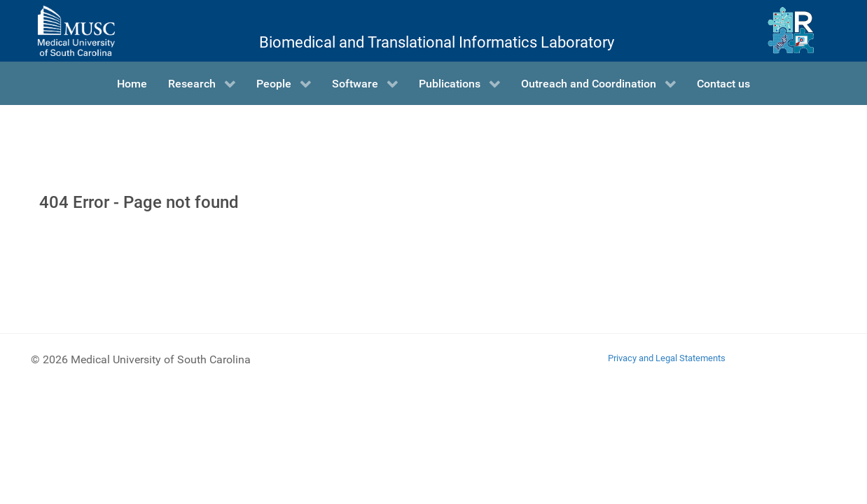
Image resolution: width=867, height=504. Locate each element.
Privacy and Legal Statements (667, 358)
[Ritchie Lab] (791, 31)
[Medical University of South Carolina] (76, 31)
